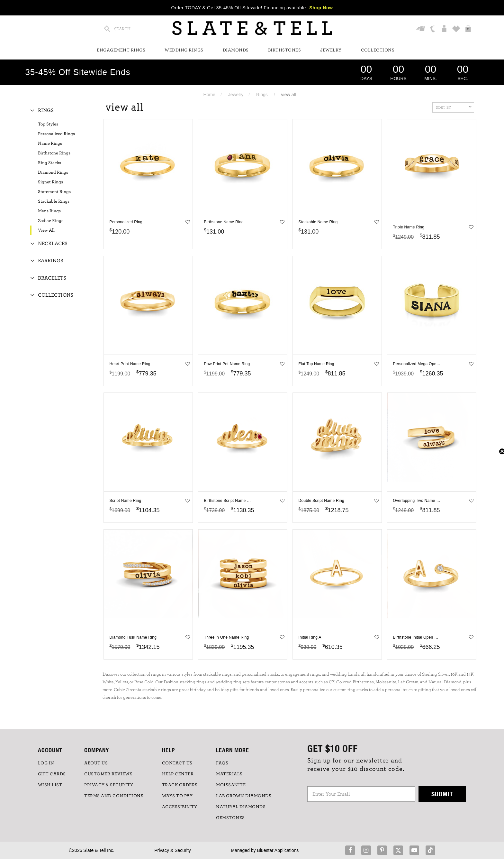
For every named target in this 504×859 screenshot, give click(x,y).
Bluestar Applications (278, 850)
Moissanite (231, 785)
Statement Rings (54, 192)
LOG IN (46, 763)
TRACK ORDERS (180, 785)
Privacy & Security (173, 850)
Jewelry (331, 50)
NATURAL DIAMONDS (241, 807)
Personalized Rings (56, 134)
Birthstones (285, 50)
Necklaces (53, 244)
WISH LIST (50, 785)
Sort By (454, 107)
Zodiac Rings (51, 221)
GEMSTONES (230, 818)
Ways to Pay (177, 796)
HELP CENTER (178, 774)
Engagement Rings (121, 50)
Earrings (51, 261)
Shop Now (321, 8)
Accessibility (180, 807)
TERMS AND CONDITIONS (114, 796)
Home (209, 95)
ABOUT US (96, 763)
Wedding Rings (184, 50)
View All (46, 230)
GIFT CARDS (52, 774)
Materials (229, 774)
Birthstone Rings (54, 153)
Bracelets (52, 278)
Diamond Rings (53, 172)
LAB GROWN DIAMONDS (244, 796)
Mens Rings (49, 211)
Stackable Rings (54, 201)
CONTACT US (177, 763)
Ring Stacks (50, 163)
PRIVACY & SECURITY (109, 785)
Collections (378, 50)
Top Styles (48, 124)
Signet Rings (50, 182)
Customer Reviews (108, 774)
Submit (442, 794)
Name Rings (50, 143)
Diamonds (236, 50)
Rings (262, 95)
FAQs (222, 763)
